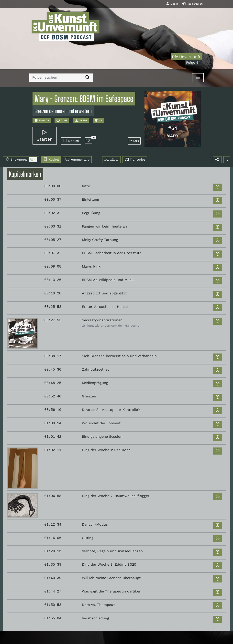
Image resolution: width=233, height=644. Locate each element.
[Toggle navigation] (198, 78)
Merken (71, 141)
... (227, 160)
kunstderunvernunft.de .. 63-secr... (110, 326)
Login (172, 4)
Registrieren (192, 4)
